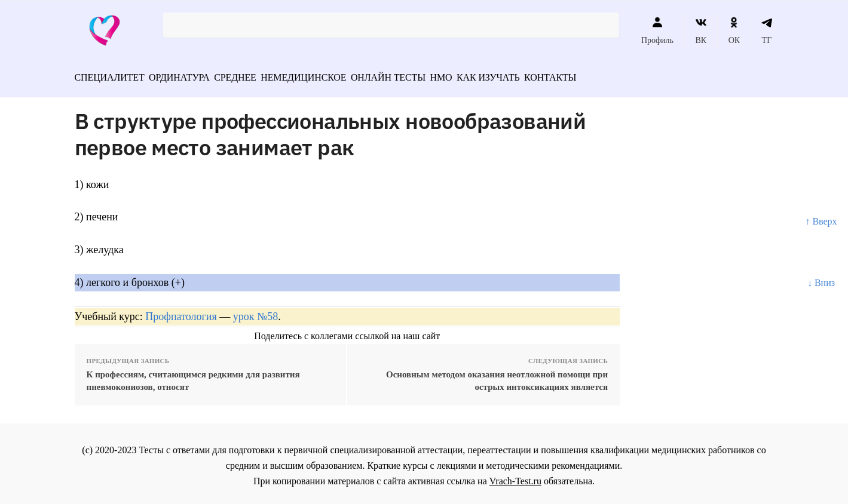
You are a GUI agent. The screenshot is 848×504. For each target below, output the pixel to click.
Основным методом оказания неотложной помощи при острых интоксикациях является (497, 377)
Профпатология (181, 312)
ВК (701, 30)
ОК (734, 30)
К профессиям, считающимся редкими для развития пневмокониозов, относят (193, 377)
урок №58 (255, 312)
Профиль (657, 30)
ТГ (767, 30)
